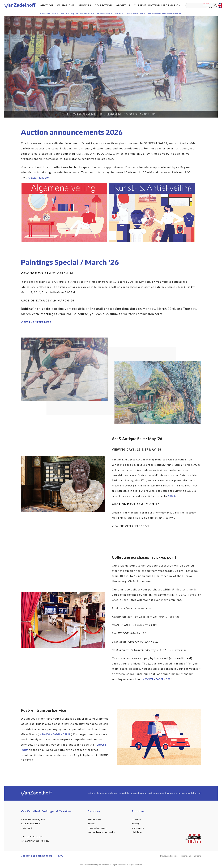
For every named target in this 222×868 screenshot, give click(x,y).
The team (137, 819)
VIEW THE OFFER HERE (36, 322)
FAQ (61, 856)
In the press (138, 828)
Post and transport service (102, 832)
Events (91, 824)
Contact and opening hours (37, 856)
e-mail (172, 496)
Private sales (95, 819)
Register (208, 4)
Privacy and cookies (169, 856)
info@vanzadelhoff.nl (158, 679)
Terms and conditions (191, 856)
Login (209, 7)
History (136, 824)
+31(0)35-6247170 (38, 178)
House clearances (97, 828)
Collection (103, 5)
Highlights (137, 832)
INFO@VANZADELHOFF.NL (35, 841)
